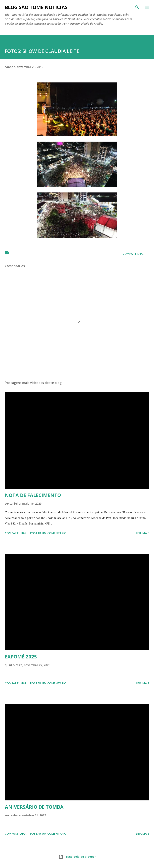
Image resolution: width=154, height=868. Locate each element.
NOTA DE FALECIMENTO (33, 495)
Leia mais (143, 533)
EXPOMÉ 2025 (21, 657)
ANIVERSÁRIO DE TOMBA (34, 807)
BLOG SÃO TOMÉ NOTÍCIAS (36, 7)
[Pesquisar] (137, 7)
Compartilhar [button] (134, 254)
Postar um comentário (48, 533)
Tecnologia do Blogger (77, 857)
